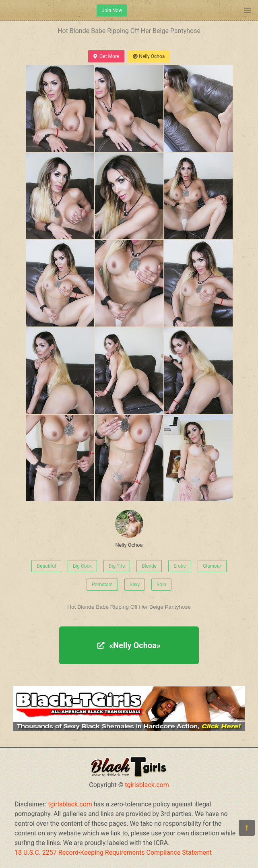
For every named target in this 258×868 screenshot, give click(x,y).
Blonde (149, 566)
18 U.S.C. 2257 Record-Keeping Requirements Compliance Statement (113, 852)
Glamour (212, 566)
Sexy (135, 585)
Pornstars (102, 585)
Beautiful (46, 566)
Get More (106, 56)
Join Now (112, 10)
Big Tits (117, 566)
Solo (161, 585)
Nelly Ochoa (149, 56)
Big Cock (82, 566)
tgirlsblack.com (147, 785)
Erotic (180, 566)
